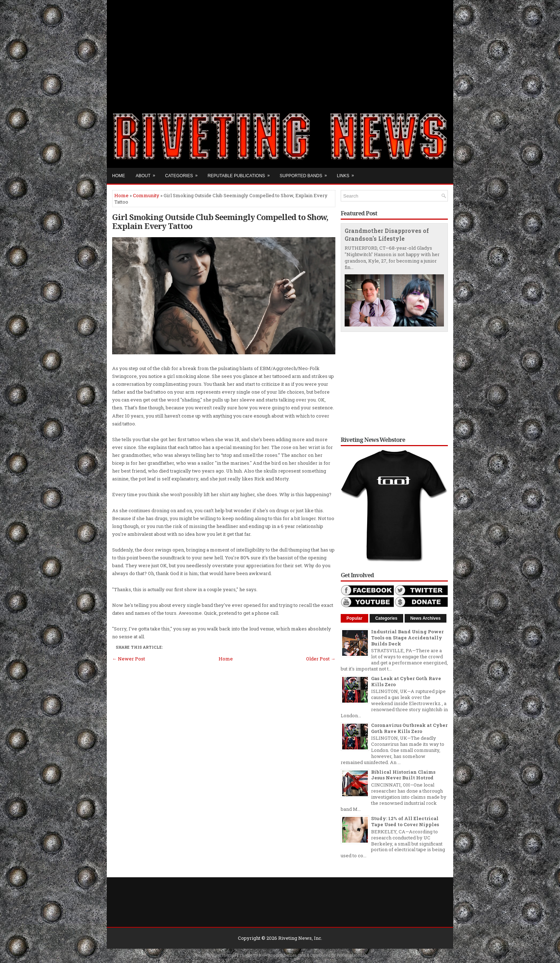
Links (348, 173)
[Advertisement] (280, 50)
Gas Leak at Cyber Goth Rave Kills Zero (406, 681)
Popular (354, 618)
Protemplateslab (352, 955)
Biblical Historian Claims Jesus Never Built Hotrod (403, 775)
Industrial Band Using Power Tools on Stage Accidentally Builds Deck (407, 638)
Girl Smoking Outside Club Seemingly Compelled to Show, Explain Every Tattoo (220, 221)
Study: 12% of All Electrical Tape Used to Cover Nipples (405, 821)
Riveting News (295, 938)
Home (119, 176)
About (148, 173)
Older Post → (321, 659)
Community (146, 195)
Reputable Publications (241, 173)
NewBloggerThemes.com (282, 955)
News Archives (426, 618)
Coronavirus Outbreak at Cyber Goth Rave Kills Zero (409, 728)
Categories (184, 173)
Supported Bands (306, 173)
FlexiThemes (224, 955)
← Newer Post (129, 659)
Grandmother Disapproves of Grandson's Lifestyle (387, 235)
